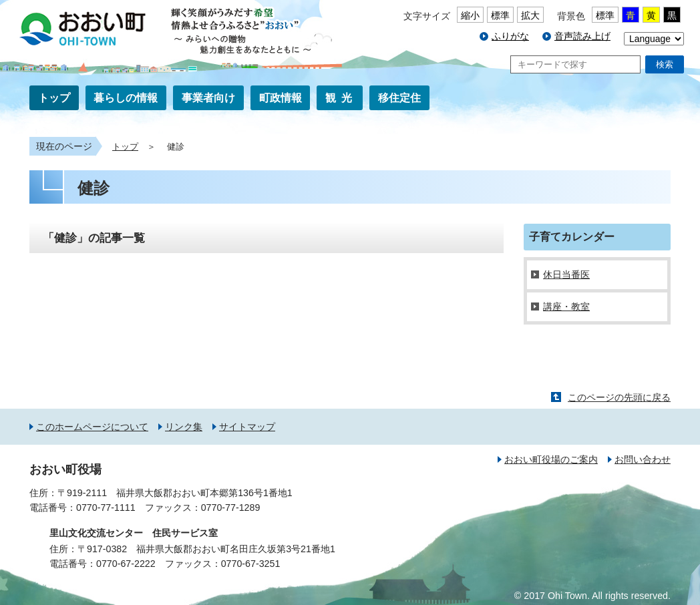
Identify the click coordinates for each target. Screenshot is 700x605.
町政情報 (281, 98)
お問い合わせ (643, 459)
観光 (341, 98)
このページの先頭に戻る (619, 397)
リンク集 (184, 427)
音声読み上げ (582, 36)
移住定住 (399, 98)
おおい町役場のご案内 (551, 459)
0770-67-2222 (126, 564)
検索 (665, 64)
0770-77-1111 (106, 508)
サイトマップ (247, 427)
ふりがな (510, 36)
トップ (54, 98)
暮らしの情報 (126, 98)
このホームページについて (92, 427)
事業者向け (208, 98)
